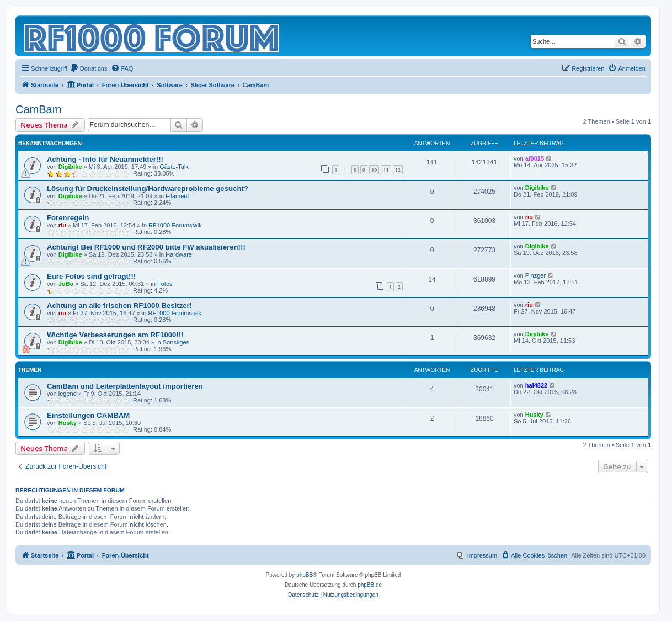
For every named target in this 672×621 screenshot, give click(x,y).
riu (62, 225)
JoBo (66, 284)
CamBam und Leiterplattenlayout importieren (125, 386)
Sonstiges (176, 342)
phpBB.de (370, 585)
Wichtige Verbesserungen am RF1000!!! (115, 335)
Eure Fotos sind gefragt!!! (91, 276)
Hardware (179, 254)
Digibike (70, 167)
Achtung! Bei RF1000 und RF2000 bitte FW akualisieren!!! (146, 247)
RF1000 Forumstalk (175, 225)
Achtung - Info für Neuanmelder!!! (105, 159)
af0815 (535, 158)
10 (374, 170)
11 (386, 170)
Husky (68, 423)
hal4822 (536, 385)
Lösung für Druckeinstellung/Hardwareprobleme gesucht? (148, 189)
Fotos (165, 284)
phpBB (305, 575)
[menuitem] (89, 68)
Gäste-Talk (174, 167)
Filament (177, 196)
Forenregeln (68, 218)
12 (398, 170)
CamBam (38, 109)
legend (68, 394)
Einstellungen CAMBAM (88, 415)
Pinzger (535, 275)
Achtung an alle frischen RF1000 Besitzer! (119, 306)
